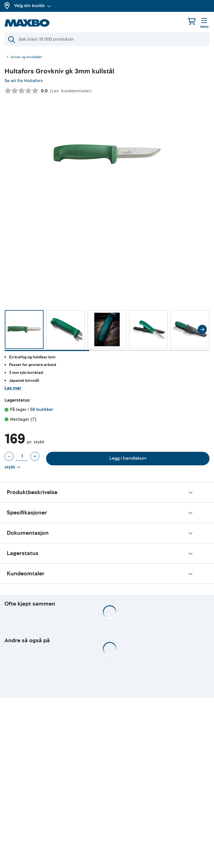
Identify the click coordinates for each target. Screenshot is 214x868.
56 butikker (42, 409)
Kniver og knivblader (27, 57)
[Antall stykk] (22, 456)
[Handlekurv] (192, 21)
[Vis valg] (13, 467)
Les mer (13, 388)
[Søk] (107, 39)
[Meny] (204, 23)
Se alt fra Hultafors (24, 81)
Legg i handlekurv (128, 458)
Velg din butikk (33, 6)
